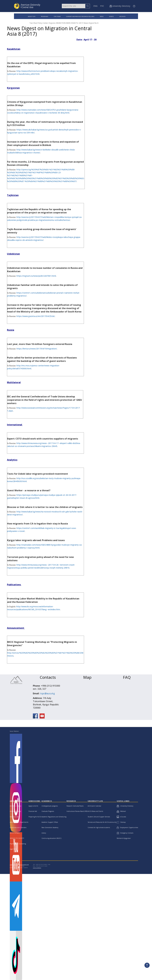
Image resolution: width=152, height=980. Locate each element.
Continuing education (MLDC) (51, 838)
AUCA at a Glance (16, 806)
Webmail (121, 811)
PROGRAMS (45, 16)
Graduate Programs (48, 811)
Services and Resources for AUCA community (102, 822)
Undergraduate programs (50, 806)
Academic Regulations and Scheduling (54, 817)
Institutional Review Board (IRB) (77, 811)
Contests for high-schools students (99, 827)
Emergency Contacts (125, 833)
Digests (52, 23)
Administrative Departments (19, 822)
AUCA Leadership (15, 811)
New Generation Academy (50, 827)
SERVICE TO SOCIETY (17, 838)
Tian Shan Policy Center (39, 23)
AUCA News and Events (95, 811)
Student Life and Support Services (99, 817)
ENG (95, 6)
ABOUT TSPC (32, 16)
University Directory (125, 806)
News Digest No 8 (91, 23)
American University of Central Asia (19, 864)
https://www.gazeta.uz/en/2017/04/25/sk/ (36, 316)
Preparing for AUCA (35, 817)
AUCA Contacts (15, 833)
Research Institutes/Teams (75, 806)
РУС (102, 6)
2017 (81, 23)
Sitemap (121, 822)
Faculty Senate (15, 817)
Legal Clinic (13, 849)
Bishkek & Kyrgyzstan (124, 838)
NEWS (102, 16)
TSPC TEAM (57, 16)
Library (44, 833)
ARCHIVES (122, 16)
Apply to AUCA (33, 806)
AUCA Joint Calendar (94, 806)
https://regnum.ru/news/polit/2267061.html (36, 276)
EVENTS (111, 16)
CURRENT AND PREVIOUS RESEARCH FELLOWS (80, 16)
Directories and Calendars (18, 827)
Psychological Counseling (18, 844)
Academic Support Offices (50, 822)
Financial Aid (33, 811)
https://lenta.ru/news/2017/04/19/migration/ (37, 349)
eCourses (121, 817)
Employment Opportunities (127, 827)
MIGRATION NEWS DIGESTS (67, 23)
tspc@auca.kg (47, 693)
